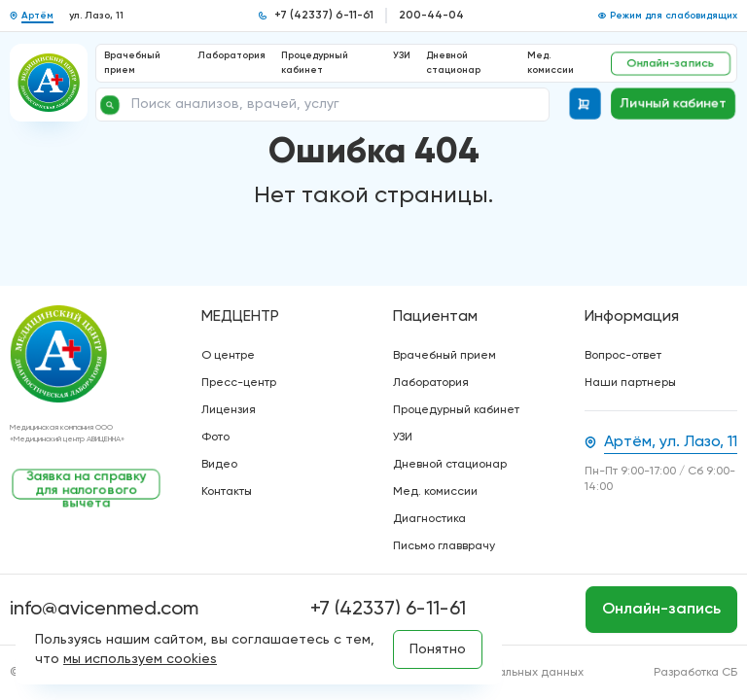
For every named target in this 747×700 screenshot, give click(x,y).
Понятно (438, 649)
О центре (228, 356)
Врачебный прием (445, 356)
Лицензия (229, 410)
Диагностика (429, 519)
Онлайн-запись (671, 63)
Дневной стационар (450, 465)
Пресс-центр (239, 383)
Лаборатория (231, 55)
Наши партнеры (630, 383)
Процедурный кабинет (456, 410)
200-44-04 (431, 16)
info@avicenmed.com (104, 610)
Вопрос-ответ (623, 356)
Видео (219, 465)
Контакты (227, 492)
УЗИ (402, 55)
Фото (215, 437)
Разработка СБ (695, 673)
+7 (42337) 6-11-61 (324, 16)
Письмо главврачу (444, 546)
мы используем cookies (140, 659)
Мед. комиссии (435, 492)
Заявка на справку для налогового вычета (87, 485)
